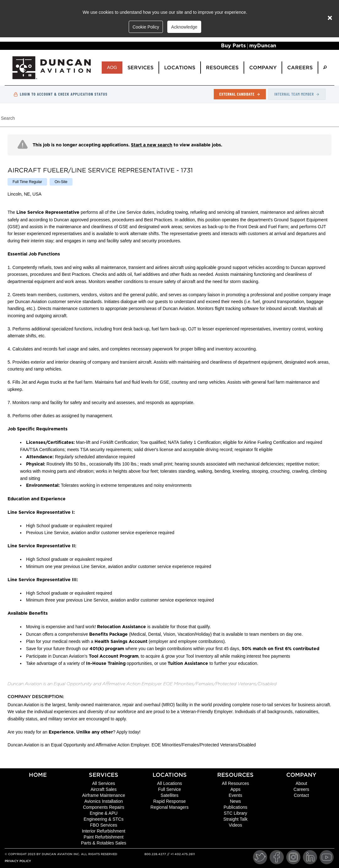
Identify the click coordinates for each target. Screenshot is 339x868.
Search (8, 118)
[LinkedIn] (310, 857)
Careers (301, 789)
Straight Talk (236, 819)
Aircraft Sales (103, 789)
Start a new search (152, 145)
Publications (235, 807)
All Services (103, 783)
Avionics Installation (104, 801)
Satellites (170, 795)
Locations (170, 775)
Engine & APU (104, 813)
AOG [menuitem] (112, 67)
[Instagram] (293, 857)
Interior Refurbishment (104, 831)
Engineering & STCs (104, 819)
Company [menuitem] (263, 68)
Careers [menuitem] (300, 68)
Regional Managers (169, 807)
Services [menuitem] (140, 68)
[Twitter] (260, 857)
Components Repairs (104, 807)
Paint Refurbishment (104, 837)
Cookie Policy (146, 27)
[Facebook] (277, 857)
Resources (235, 775)
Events (236, 795)
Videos (236, 825)
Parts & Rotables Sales (104, 843)
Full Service (169, 789)
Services (104, 775)
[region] (169, 444)
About (301, 783)
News (235, 801)
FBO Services (104, 825)
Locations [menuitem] (180, 68)
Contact (301, 795)
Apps (235, 789)
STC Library (236, 813)
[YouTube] (327, 857)
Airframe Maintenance (104, 795)
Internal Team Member (297, 94)
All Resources (235, 783)
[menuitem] (325, 68)
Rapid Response (169, 801)
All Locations (169, 783)
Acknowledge (184, 27)
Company (301, 775)
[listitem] (27, 182)
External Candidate (240, 94)
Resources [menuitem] (222, 68)
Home (38, 775)
